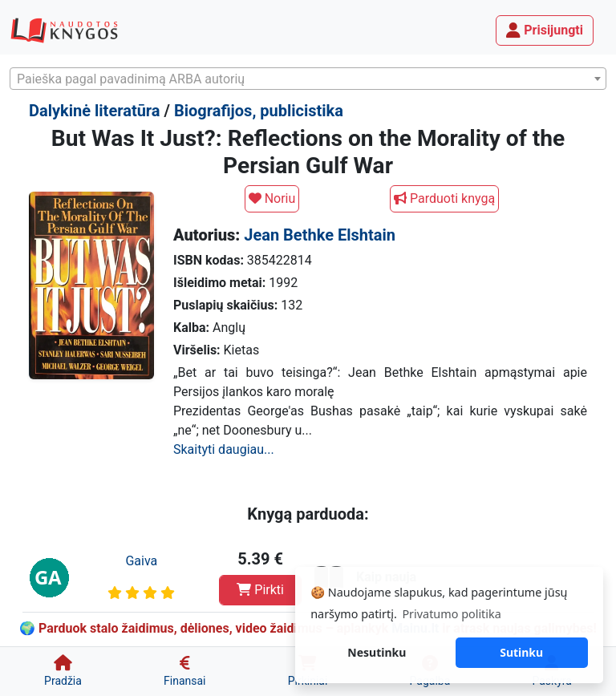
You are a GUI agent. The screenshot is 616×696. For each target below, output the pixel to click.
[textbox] (308, 79)
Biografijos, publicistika (259, 111)
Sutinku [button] (521, 652)
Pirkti (260, 590)
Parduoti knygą (444, 198)
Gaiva (141, 561)
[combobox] (308, 79)
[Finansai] (185, 672)
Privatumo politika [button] (451, 614)
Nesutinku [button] (377, 652)
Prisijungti (545, 30)
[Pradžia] (63, 672)
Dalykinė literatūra (95, 111)
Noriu (272, 198)
